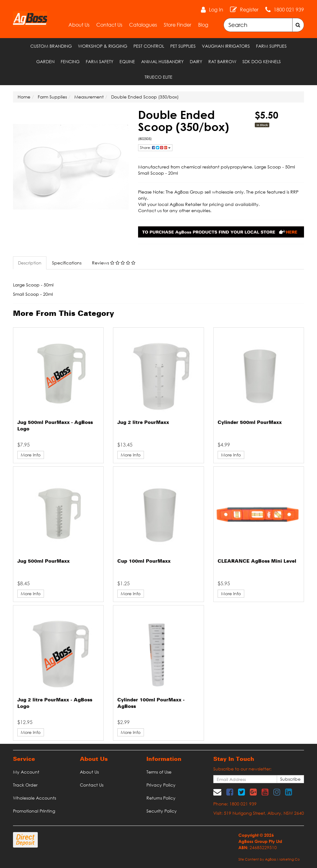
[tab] (30, 263)
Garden (45, 61)
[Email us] (217, 792)
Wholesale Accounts (35, 798)
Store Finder (178, 25)
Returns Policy (161, 798)
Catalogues (143, 25)
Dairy (196, 61)
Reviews (114, 263)
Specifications (67, 263)
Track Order (25, 785)
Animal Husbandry (162, 61)
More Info (31, 455)
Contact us (150, 210)
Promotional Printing (34, 811)
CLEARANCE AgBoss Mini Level (257, 561)
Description (30, 263)
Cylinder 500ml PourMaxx (250, 423)
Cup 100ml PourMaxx (144, 561)
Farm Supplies (271, 46)
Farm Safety (100, 61)
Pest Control (149, 46)
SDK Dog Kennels (262, 61)
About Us (79, 25)
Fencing (70, 61)
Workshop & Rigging (103, 46)
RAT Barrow (222, 61)
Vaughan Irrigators (226, 46)
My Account (26, 772)
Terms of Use (159, 772)
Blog (203, 25)
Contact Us (109, 25)
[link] (230, 792)
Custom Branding (51, 46)
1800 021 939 (289, 10)
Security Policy (162, 811)
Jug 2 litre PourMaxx (143, 423)
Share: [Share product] (155, 148)
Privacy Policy (161, 785)
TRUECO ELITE (158, 77)
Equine (127, 61)
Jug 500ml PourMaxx (43, 561)
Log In (216, 10)
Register (249, 10)
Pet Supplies (183, 46)
